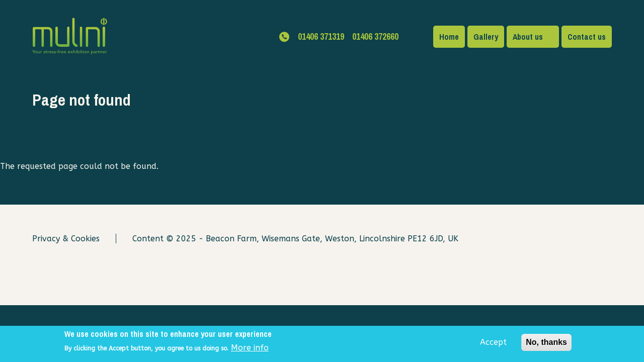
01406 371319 (321, 36)
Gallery (486, 37)
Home (449, 37)
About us (528, 37)
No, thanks (546, 344)
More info (250, 350)
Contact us (587, 37)
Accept (493, 344)
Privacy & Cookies (66, 239)
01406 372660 (375, 36)
